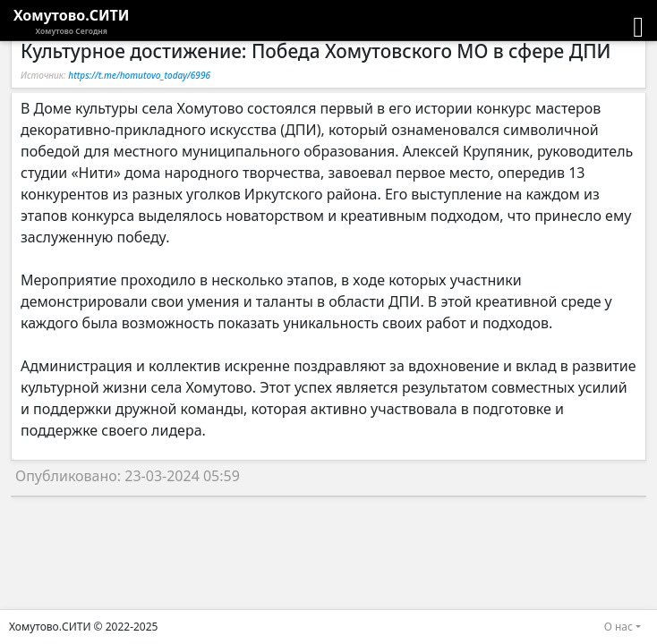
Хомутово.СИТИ (72, 21)
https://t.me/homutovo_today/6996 (139, 75)
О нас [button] (619, 627)
